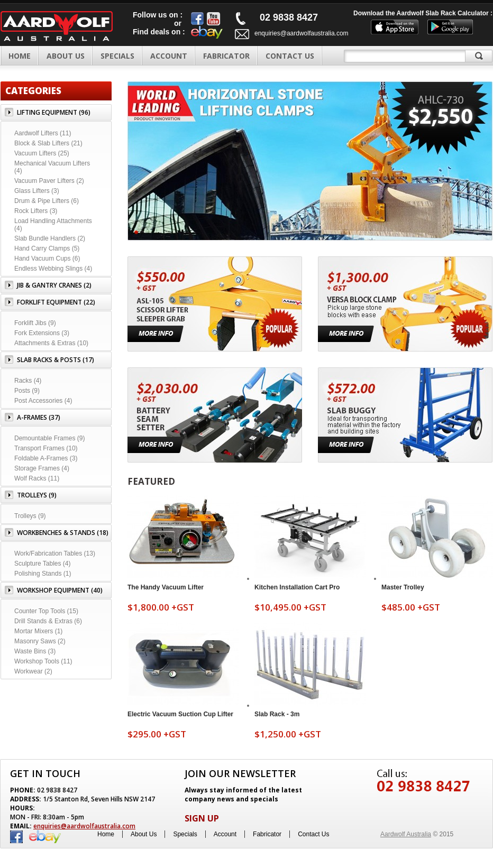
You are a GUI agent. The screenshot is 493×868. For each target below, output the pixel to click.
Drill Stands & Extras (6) (48, 621)
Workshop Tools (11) (43, 661)
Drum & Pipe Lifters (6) (47, 201)
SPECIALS (117, 56)
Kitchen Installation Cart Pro (297, 587)
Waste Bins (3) (35, 651)
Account (225, 834)
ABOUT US (66, 56)
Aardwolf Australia (406, 834)
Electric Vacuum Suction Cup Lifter (180, 714)
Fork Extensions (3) (42, 333)
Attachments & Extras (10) (51, 343)
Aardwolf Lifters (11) (43, 133)
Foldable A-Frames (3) (46, 458)
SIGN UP (202, 818)
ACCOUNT (169, 56)
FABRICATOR (226, 56)
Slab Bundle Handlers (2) (50, 238)
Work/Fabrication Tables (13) (55, 553)
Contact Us (313, 834)
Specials (185, 834)
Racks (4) (28, 381)
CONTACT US (290, 56)
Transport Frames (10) (46, 448)
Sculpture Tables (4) (43, 564)
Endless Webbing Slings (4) (53, 269)
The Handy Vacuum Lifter (166, 587)
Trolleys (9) (30, 516)
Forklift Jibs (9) (35, 323)
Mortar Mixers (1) (38, 631)
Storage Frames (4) (42, 468)
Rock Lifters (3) (36, 211)
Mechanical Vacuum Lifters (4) (52, 167)
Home (20, 56)
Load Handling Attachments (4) (53, 225)
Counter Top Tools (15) (46, 611)
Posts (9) (27, 391)
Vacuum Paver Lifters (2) (49, 181)
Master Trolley (403, 587)
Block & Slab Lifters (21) (48, 143)
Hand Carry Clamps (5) (47, 248)
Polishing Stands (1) (43, 574)
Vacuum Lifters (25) (42, 153)
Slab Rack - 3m (277, 714)
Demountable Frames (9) (49, 438)
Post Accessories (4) (43, 401)
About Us (144, 834)
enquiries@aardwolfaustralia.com (302, 33)
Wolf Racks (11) (37, 478)
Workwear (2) (33, 671)
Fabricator (267, 834)
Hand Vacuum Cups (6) (47, 258)
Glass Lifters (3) (37, 191)
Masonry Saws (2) (40, 641)
